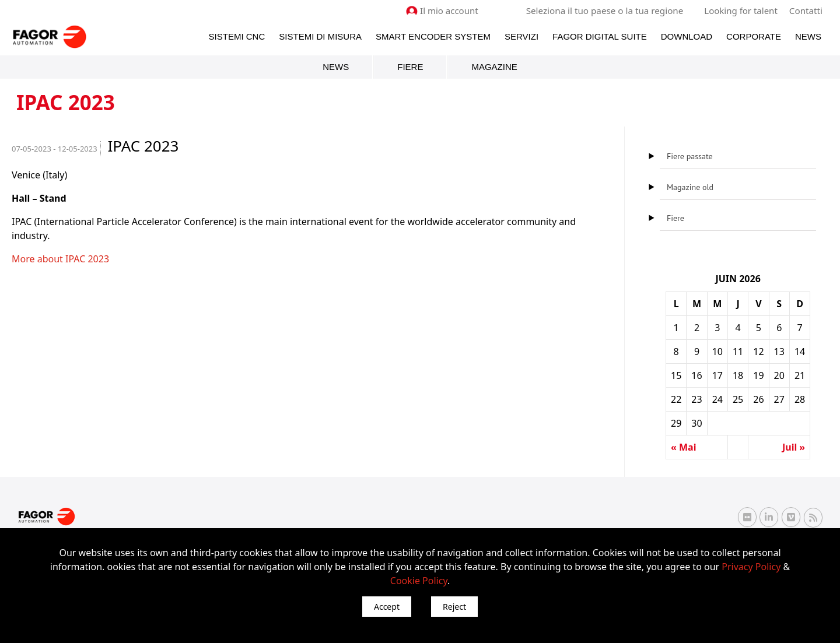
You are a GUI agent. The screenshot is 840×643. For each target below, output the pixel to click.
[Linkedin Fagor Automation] (769, 517)
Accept (387, 607)
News (808, 36)
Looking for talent (741, 10)
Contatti (806, 10)
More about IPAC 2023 (60, 259)
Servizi (521, 36)
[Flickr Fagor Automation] (747, 517)
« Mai (683, 447)
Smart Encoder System (433, 36)
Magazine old (690, 187)
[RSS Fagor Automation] (813, 517)
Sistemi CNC (237, 36)
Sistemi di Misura (320, 36)
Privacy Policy (751, 567)
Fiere (410, 67)
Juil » (794, 447)
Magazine (494, 67)
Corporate (754, 36)
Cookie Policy (419, 581)
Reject (454, 607)
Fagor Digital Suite (600, 36)
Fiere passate (690, 156)
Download (687, 36)
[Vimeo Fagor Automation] (791, 517)
